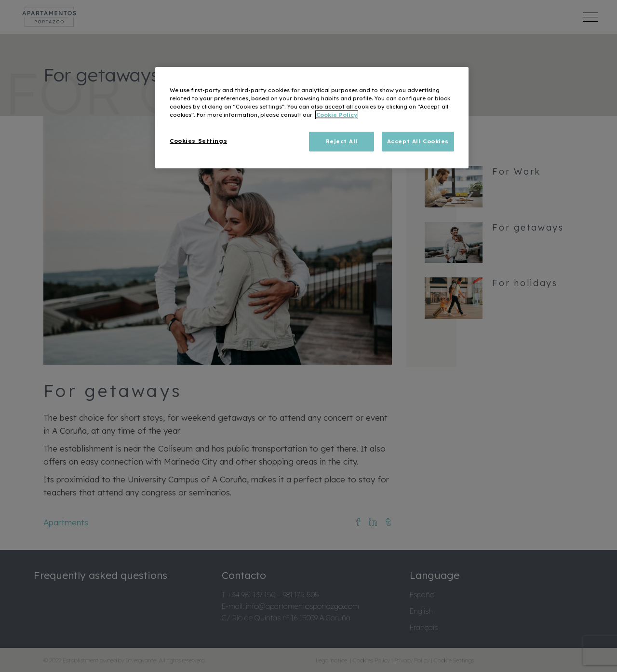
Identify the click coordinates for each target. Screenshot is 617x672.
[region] (312, 118)
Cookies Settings (198, 141)
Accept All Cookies (418, 141)
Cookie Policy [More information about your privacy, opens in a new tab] (337, 115)
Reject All (342, 141)
